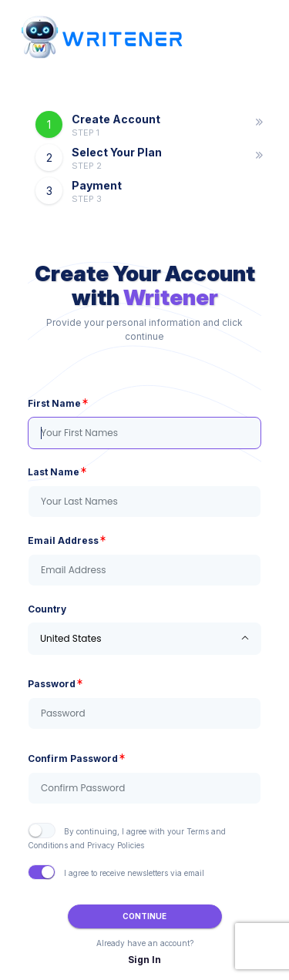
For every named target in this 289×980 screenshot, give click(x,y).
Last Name (54, 472)
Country (47, 609)
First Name (54, 403)
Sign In (144, 960)
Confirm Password (73, 758)
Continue (144, 916)
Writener (171, 297)
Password (52, 683)
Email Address (63, 540)
